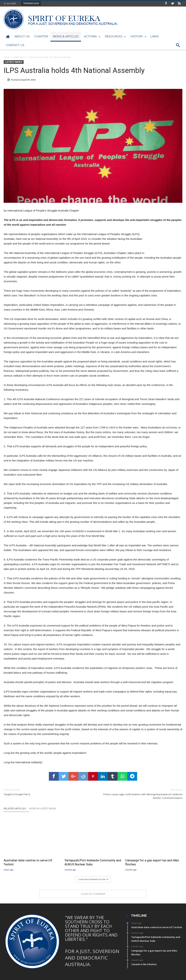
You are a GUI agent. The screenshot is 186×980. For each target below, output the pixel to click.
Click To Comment (93, 894)
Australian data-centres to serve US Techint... (66, 3)
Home (7, 57)
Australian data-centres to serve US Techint (28, 862)
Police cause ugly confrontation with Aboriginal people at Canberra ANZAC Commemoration (140, 794)
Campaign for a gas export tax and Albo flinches (152, 862)
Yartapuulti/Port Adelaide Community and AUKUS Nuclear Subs (93, 862)
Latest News (19, 57)
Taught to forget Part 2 (46, 792)
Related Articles (15, 808)
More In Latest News (43, 808)
